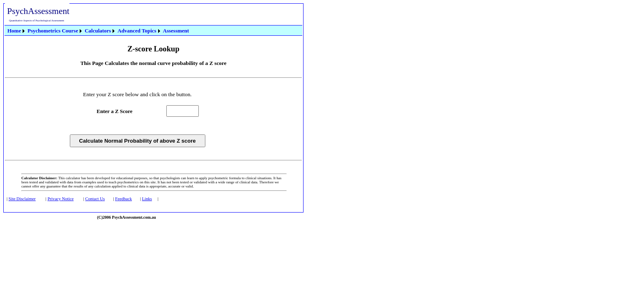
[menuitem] (17, 31)
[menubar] (98, 30)
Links (147, 199)
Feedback (123, 199)
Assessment (176, 31)
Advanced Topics (137, 31)
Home (14, 31)
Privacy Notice (61, 199)
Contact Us (95, 199)
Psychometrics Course (53, 31)
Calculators (98, 31)
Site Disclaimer (22, 199)
